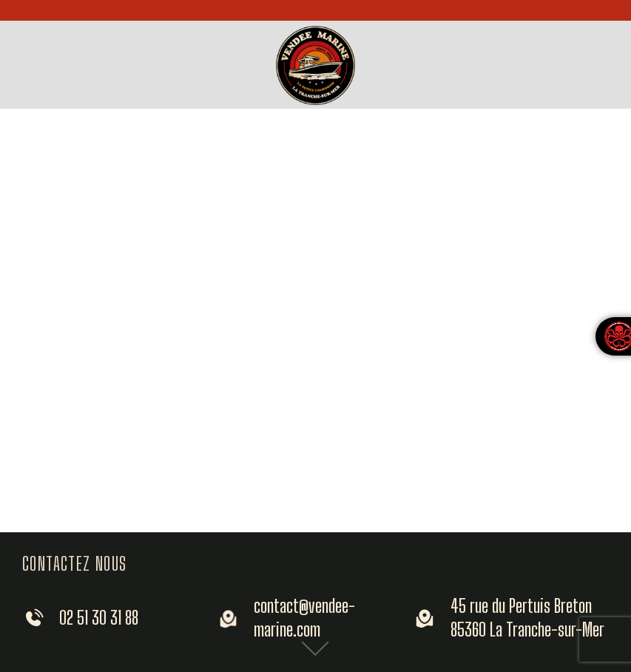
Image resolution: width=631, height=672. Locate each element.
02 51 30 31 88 (99, 617)
